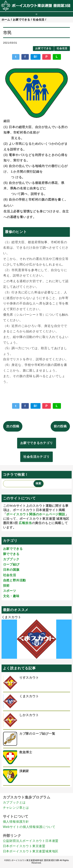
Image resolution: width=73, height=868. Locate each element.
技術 (6, 586)
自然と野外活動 (15, 580)
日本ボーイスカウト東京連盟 (24, 846)
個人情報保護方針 (16, 822)
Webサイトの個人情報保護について (29, 827)
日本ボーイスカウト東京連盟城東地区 (31, 851)
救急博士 (26, 752)
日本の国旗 (11, 570)
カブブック (11, 559)
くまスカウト (11, 617)
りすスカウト (29, 678)
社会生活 (62, 48)
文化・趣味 (11, 596)
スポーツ (10, 591)
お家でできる (43, 48)
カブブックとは (14, 802)
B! (35, 57)
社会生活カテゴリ (36, 457)
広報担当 (25, 523)
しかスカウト (29, 715)
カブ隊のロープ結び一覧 (37, 734)
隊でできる (11, 554)
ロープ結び (11, 564)
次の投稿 (13, 426)
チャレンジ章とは (16, 808)
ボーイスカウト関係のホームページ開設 (36, 514)
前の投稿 (60, 426)
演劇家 (24, 771)
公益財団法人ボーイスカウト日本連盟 (31, 841)
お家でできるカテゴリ (37, 443)
